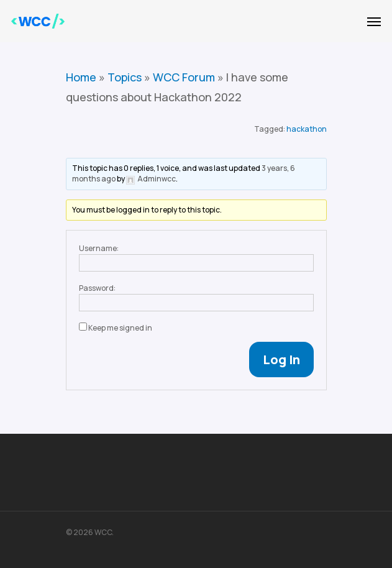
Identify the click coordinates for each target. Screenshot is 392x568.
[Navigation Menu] (374, 21)
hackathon (307, 129)
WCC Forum (184, 77)
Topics (125, 77)
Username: (99, 248)
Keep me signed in (120, 328)
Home (81, 77)
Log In (281, 360)
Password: (97, 288)
